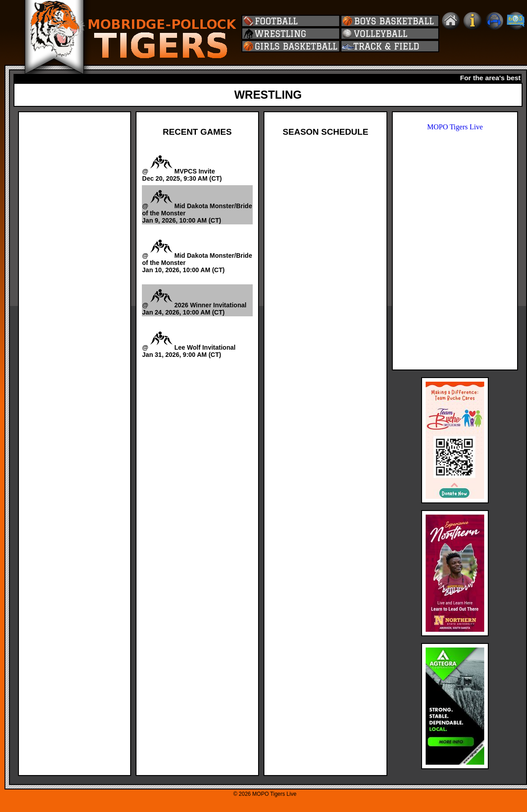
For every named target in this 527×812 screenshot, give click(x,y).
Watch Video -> (233, 228)
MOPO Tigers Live (455, 127)
